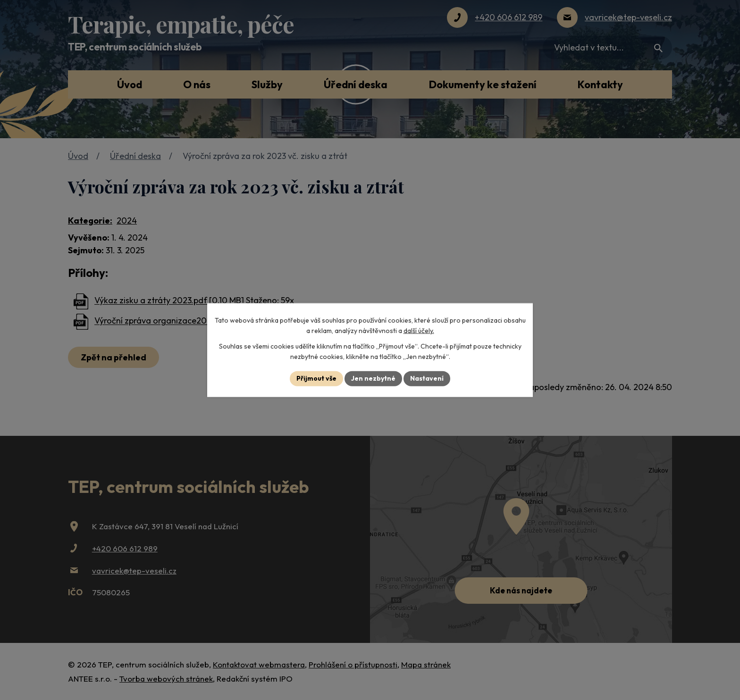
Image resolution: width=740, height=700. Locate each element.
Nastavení (427, 378)
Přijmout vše (316, 378)
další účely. (419, 331)
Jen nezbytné (373, 378)
